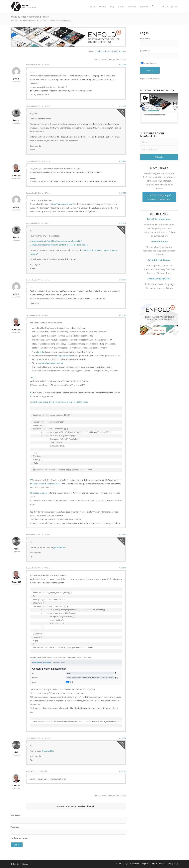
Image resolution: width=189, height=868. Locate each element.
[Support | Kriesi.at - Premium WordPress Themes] (16, 6)
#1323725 (122, 771)
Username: (15, 815)
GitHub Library (164, 273)
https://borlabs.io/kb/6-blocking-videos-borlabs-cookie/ (57, 241)
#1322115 (122, 315)
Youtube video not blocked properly (30, 17)
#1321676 (122, 161)
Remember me (149, 63)
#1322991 (122, 738)
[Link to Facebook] (163, 6)
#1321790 (122, 193)
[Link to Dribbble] (172, 6)
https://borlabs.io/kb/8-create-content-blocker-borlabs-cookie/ (60, 245)
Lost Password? (154, 79)
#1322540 (122, 568)
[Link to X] (167, 6)
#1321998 (122, 280)
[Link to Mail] (176, 6)
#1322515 (122, 535)
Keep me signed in (22, 838)
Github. (170, 288)
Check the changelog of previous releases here (159, 197)
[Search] (153, 6)
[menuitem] (93, 6)
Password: (15, 827)
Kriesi (153, 96)
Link (32, 377)
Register (143, 79)
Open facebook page (152, 108)
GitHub (160, 254)
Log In (17, 845)
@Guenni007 (60, 547)
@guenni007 (47, 751)
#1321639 (122, 106)
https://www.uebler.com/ (62, 204)
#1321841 (122, 223)
